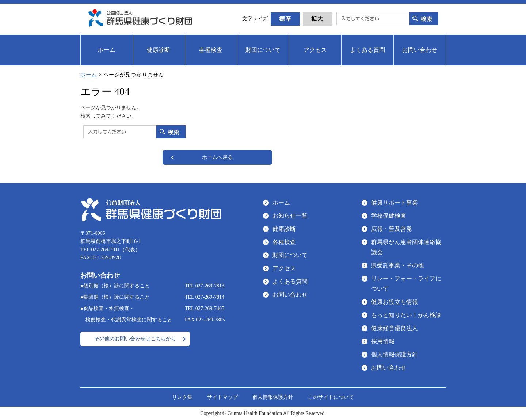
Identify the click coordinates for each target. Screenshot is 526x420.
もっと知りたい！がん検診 (406, 315)
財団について (290, 255)
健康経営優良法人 (394, 328)
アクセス (284, 268)
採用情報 (383, 341)
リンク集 (182, 397)
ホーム (89, 75)
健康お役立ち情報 (394, 302)
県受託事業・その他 (397, 265)
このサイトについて (331, 397)
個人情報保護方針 (394, 354)
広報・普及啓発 (392, 229)
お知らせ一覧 (290, 216)
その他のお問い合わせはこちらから (135, 339)
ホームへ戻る (217, 157)
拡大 (317, 19)
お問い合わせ (290, 295)
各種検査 (284, 242)
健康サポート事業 (394, 203)
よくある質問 (290, 281)
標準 (285, 19)
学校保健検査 (389, 216)
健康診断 (284, 229)
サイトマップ (222, 397)
